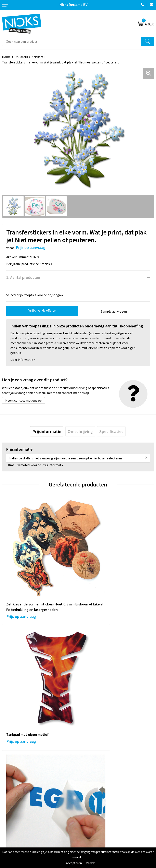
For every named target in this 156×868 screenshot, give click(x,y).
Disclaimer (87, 826)
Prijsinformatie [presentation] (47, 430)
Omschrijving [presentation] (80, 430)
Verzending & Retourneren (20, 814)
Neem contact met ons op (23, 399)
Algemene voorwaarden (96, 808)
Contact (8, 808)
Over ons (86, 759)
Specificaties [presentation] (111, 430)
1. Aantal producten (23, 277)
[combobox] (72, 41)
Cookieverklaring (92, 814)
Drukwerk (21, 57)
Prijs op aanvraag (21, 589)
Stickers (37, 57)
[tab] (47, 430)
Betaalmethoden (14, 820)
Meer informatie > (23, 359)
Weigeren (90, 863)
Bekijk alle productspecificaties (29, 264)
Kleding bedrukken (93, 765)
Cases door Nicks (92, 771)
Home (6, 57)
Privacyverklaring (92, 820)
